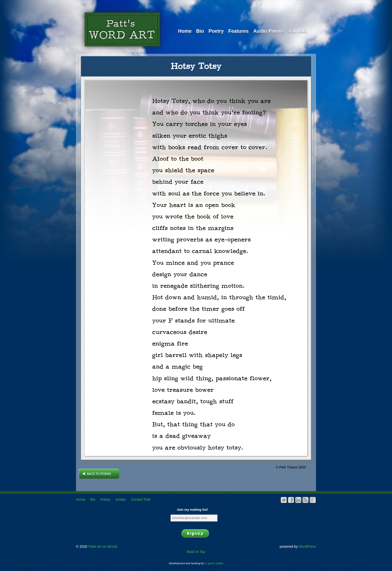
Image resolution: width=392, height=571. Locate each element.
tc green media (214, 563)
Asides (121, 499)
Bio (200, 31)
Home (185, 31)
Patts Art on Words (102, 546)
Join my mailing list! (194, 510)
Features (238, 31)
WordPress (307, 546)
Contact (298, 31)
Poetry (216, 31)
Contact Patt (141, 499)
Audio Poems (269, 31)
